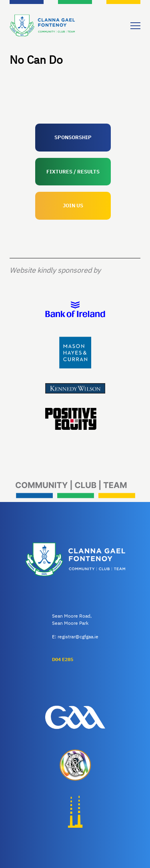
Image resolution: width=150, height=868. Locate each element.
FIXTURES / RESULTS (73, 172)
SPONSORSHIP (73, 137)
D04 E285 (63, 659)
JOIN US (73, 206)
